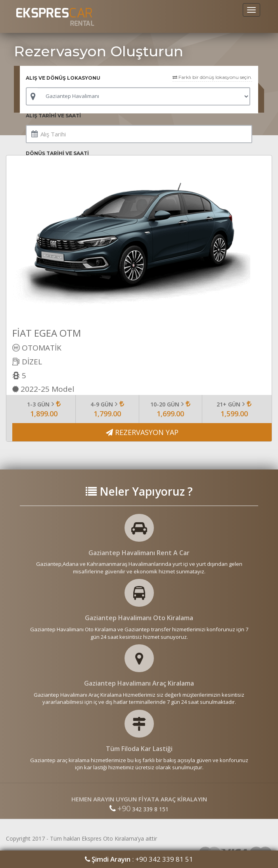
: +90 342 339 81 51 (139, 859)
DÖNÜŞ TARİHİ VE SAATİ (57, 153)
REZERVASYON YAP (142, 432)
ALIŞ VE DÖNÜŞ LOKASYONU (63, 78)
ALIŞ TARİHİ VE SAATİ (53, 116)
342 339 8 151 (139, 809)
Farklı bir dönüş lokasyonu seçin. (212, 77)
